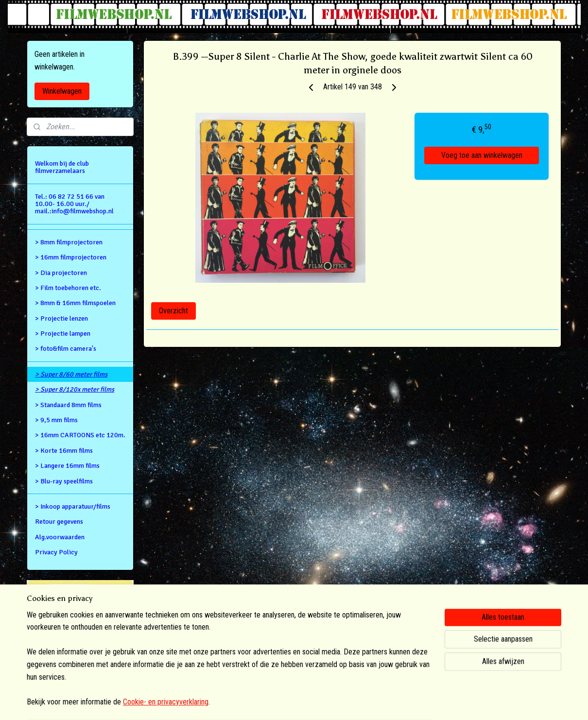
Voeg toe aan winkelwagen (482, 155)
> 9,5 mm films (56, 420)
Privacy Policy (56, 552)
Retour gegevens (59, 522)
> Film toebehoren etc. (68, 288)
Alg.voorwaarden (60, 537)
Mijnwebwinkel (381, 702)
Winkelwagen (62, 91)
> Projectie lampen (63, 334)
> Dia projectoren (61, 273)
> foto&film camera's (66, 349)
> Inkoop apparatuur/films (73, 506)
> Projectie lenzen (61, 318)
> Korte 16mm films (64, 451)
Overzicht (173, 311)
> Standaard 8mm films (68, 405)
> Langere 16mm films (67, 466)
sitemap (264, 702)
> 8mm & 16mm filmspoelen (75, 303)
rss (281, 702)
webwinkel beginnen (311, 702)
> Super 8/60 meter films (71, 374)
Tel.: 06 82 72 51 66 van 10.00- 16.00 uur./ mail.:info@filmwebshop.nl (74, 204)
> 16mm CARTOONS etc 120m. (80, 435)
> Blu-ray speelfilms (64, 481)
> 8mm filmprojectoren (69, 242)
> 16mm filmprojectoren (71, 257)
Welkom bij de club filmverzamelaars (62, 167)
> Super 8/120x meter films (75, 389)
